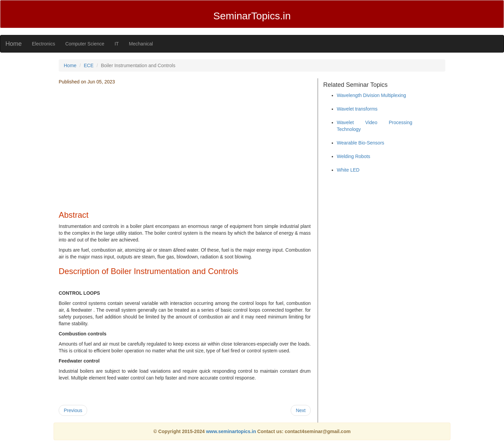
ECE (89, 65)
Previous (73, 410)
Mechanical (141, 44)
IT (117, 44)
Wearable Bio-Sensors (361, 143)
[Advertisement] (185, 156)
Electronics (43, 44)
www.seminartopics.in (231, 431)
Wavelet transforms (357, 109)
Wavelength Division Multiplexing (371, 95)
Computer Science (85, 44)
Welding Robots (354, 156)
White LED (348, 170)
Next (301, 410)
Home (14, 44)
